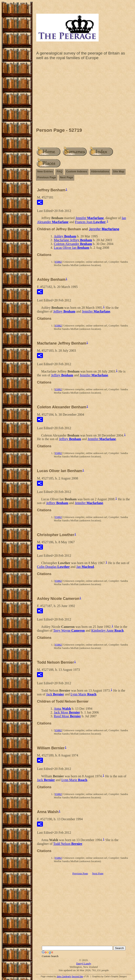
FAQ (59, 171)
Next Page (67, 177)
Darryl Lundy (84, 963)
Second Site (77, 977)
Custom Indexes (77, 171)
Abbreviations (100, 171)
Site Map (118, 171)
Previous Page (47, 177)
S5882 (58, 262)
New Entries (45, 171)
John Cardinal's (64, 977)
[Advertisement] (84, 95)
